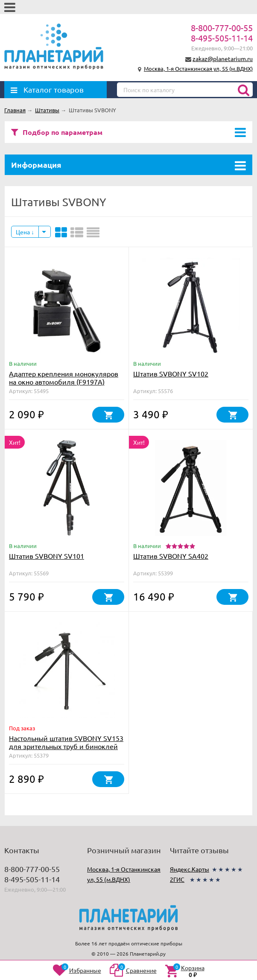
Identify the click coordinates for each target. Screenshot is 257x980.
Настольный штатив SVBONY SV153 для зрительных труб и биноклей (66, 742)
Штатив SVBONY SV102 (171, 373)
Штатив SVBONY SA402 (171, 556)
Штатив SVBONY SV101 (47, 556)
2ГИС (177, 879)
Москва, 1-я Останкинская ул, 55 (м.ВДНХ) (198, 69)
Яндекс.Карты (190, 869)
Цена (25, 232)
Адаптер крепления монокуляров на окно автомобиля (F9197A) (64, 378)
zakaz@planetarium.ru (223, 58)
